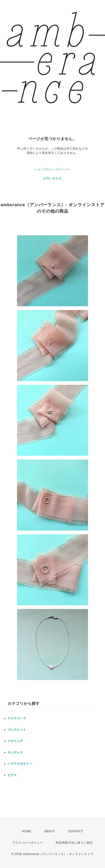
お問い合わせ (52, 178)
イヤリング (15, 741)
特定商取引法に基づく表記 (74, 843)
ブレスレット (17, 730)
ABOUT (50, 831)
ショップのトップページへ (52, 169)
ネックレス (15, 752)
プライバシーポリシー (28, 843)
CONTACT (76, 831)
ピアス (12, 775)
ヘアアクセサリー (20, 764)
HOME (27, 831)
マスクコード (17, 718)
